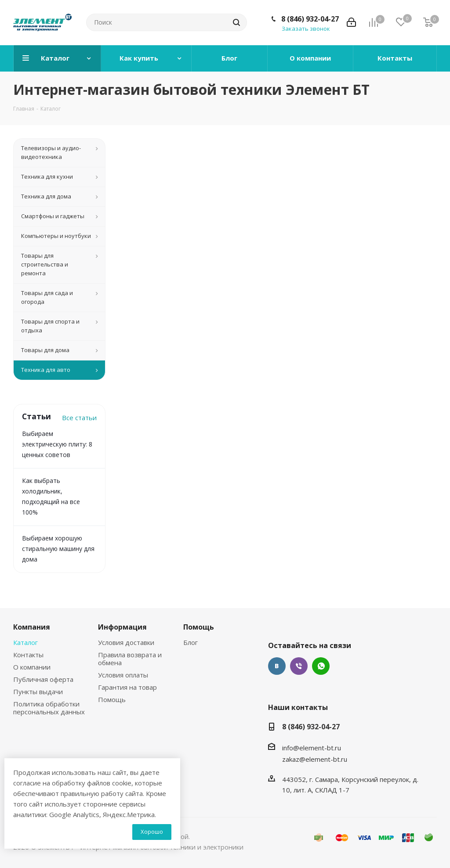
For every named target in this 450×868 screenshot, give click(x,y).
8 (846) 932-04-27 (310, 19)
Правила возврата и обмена (130, 659)
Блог (191, 642)
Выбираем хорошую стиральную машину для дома (58, 549)
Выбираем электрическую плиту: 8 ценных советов (57, 444)
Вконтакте (277, 666)
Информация (122, 627)
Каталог (25, 642)
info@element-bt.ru (312, 748)
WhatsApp (321, 666)
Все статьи (79, 418)
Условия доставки (126, 642)
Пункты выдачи (38, 692)
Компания (32, 627)
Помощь (112, 699)
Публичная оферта (43, 679)
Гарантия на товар (127, 687)
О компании (32, 667)
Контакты (28, 655)
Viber (299, 666)
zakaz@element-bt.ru (315, 759)
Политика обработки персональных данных (49, 708)
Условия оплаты (123, 675)
